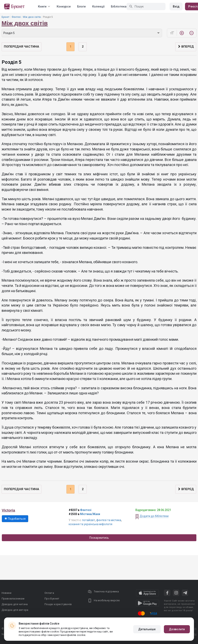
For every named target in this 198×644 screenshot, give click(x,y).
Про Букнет (52, 599)
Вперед (186, 47)
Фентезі (16, 17)
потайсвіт (89, 520)
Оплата (49, 593)
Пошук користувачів (58, 604)
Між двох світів (32, 17)
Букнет (5, 17)
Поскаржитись (99, 538)
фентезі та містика (109, 520)
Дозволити (177, 629)
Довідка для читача (15, 604)
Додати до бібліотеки (154, 516)
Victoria (9, 510)
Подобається (15, 519)
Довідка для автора (15, 610)
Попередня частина (22, 47)
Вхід (176, 6)
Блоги (81, 6)
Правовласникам (13, 599)
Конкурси (64, 6)
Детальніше (147, 629)
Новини (6, 593)
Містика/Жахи (90, 514)
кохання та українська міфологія (90, 524)
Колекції (98, 6)
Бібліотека (119, 6)
